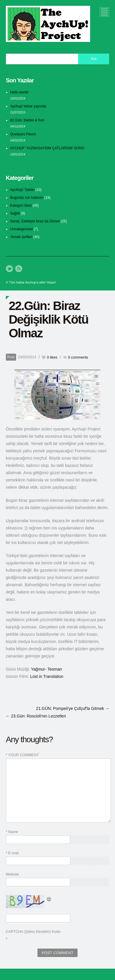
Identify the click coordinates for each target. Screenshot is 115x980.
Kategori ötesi (21, 205)
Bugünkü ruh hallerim (27, 198)
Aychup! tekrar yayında (28, 106)
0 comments (78, 357)
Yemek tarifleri (21, 237)
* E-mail (12, 853)
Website (12, 874)
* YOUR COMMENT (22, 755)
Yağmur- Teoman (47, 669)
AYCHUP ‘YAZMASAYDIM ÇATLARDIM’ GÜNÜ (47, 148)
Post (11, 357)
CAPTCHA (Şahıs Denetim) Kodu (33, 932)
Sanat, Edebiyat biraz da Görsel (35, 221)
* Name (12, 832)
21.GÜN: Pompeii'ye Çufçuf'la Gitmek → (73, 708)
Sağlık (15, 213)
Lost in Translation (47, 676)
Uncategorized (22, 229)
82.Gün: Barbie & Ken (27, 120)
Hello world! (19, 92)
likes (52, 357)
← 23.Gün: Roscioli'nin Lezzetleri (36, 716)
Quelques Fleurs (23, 134)
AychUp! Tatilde (22, 190)
